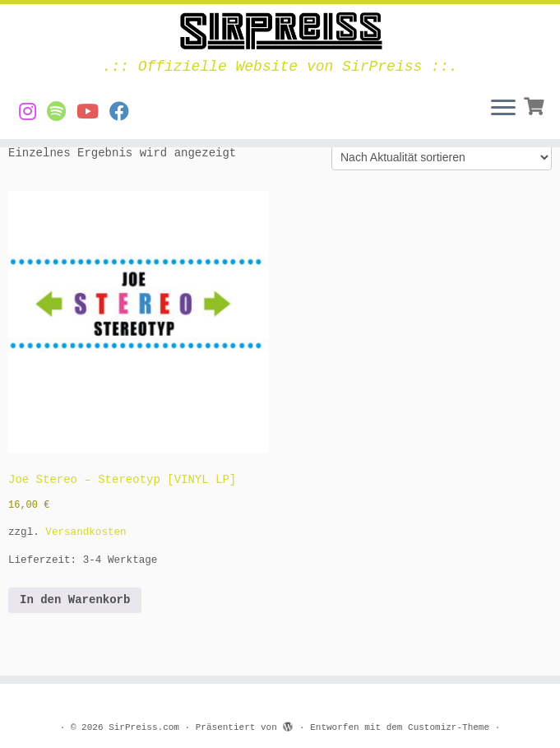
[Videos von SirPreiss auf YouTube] (93, 113)
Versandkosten (86, 532)
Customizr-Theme (449, 727)
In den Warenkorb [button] (75, 600)
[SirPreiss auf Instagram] (33, 113)
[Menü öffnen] (503, 109)
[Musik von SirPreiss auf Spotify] (62, 113)
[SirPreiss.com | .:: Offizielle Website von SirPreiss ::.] (280, 31)
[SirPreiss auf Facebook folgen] (125, 113)
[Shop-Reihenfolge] (442, 157)
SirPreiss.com (144, 727)
